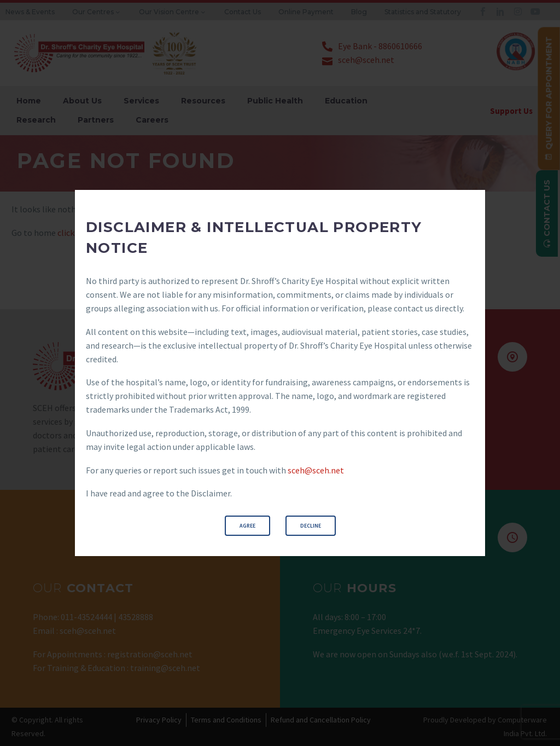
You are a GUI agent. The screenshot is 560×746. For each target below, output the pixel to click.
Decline (311, 526)
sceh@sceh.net (316, 470)
